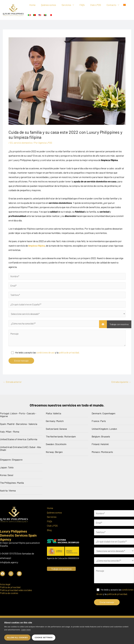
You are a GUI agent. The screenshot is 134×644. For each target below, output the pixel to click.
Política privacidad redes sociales (17, 592)
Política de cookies (10, 595)
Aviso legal (5, 586)
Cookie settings (44, 638)
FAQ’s (79, 5)
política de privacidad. (71, 354)
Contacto (107, 5)
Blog (49, 532)
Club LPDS (92, 5)
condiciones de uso (46, 354)
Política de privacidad (11, 589)
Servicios (64, 5)
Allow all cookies (17, 638)
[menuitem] (119, 5)
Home (32, 5)
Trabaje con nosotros (118, 324)
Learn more (26, 630)
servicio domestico (23, 143)
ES (11, 143)
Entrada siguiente (120, 384)
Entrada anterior (13, 384)
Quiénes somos (47, 5)
